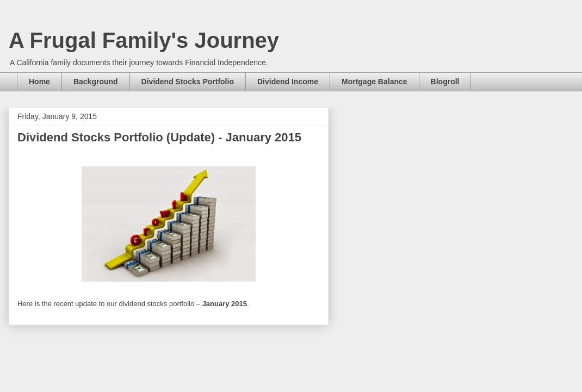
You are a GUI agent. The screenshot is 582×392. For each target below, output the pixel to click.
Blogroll (445, 82)
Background (96, 82)
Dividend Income (288, 82)
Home (39, 82)
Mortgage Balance (374, 82)
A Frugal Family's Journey (144, 40)
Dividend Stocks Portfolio (188, 82)
